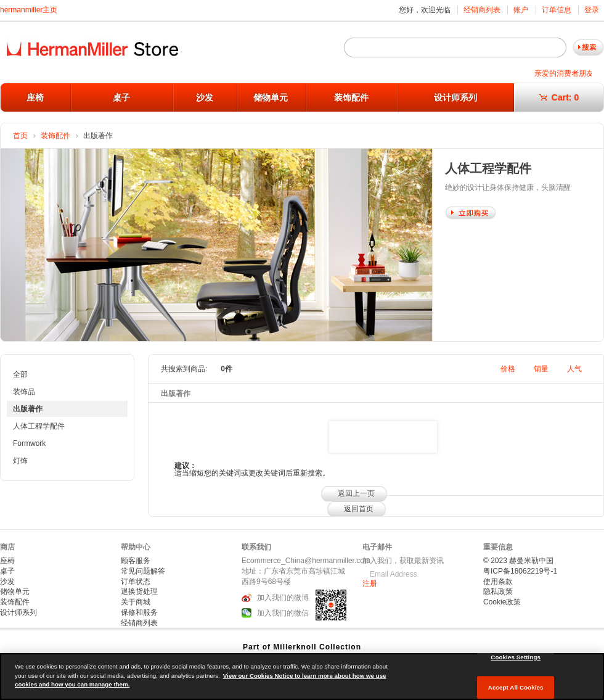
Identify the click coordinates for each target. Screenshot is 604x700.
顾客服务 (136, 561)
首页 (20, 136)
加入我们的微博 (283, 598)
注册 (370, 583)
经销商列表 (482, 10)
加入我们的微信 (283, 613)
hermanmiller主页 (29, 10)
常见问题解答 (143, 571)
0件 (226, 369)
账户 (521, 10)
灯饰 (20, 461)
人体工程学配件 (39, 426)
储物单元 (271, 97)
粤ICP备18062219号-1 (520, 571)
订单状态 (136, 582)
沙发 (205, 97)
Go (588, 47)
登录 (592, 10)
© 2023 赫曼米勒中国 (518, 561)
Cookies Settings (516, 657)
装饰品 (24, 392)
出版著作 (28, 409)
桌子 (121, 97)
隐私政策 (498, 591)
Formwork (29, 443)
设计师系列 (455, 97)
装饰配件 (351, 97)
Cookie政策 (502, 602)
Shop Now (471, 213)
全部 (20, 374)
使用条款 (498, 582)
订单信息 (557, 10)
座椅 (35, 97)
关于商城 (136, 602)
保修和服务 (139, 612)
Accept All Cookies (516, 687)
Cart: (559, 97)
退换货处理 (139, 591)
